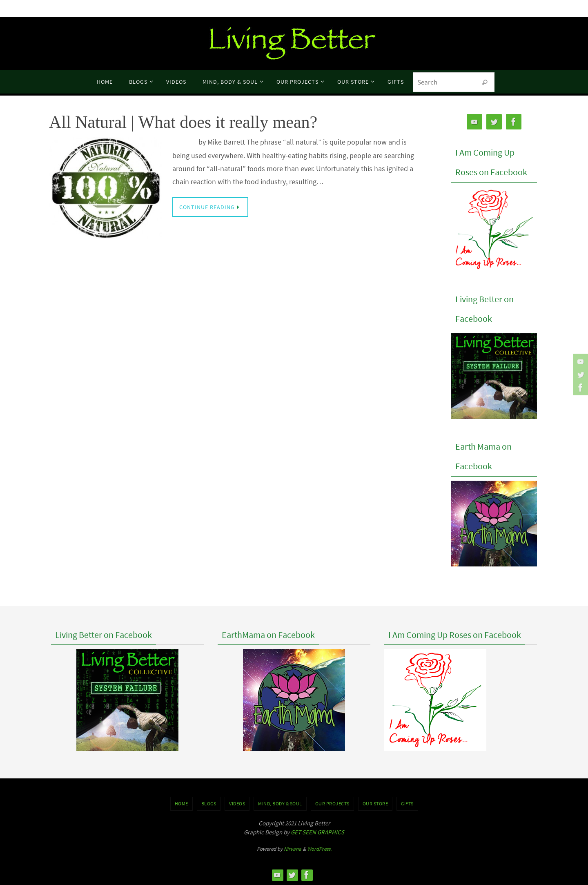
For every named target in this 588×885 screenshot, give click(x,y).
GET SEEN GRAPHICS (317, 832)
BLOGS (209, 804)
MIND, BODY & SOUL (280, 804)
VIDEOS (237, 804)
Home (182, 804)
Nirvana (293, 849)
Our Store (375, 804)
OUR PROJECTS (332, 804)
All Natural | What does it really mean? (183, 122)
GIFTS (407, 804)
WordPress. (319, 849)
